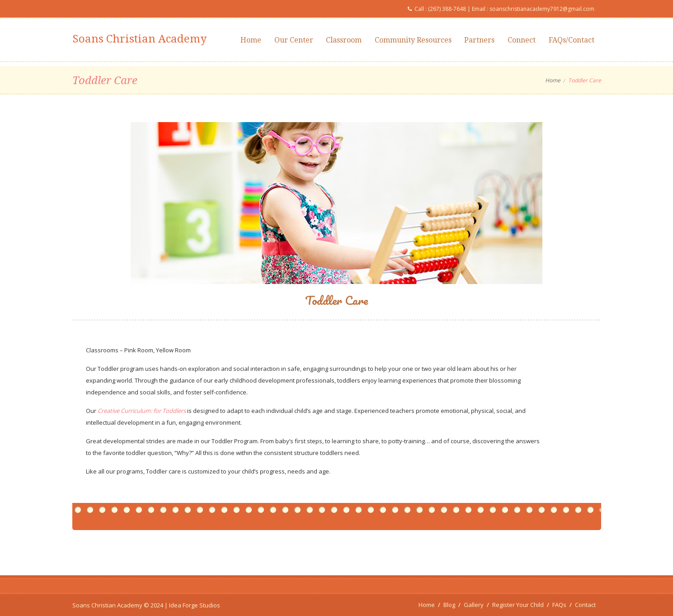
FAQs (559, 605)
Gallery (474, 605)
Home (251, 40)
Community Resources (413, 40)
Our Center (294, 40)
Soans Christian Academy (139, 39)
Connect (522, 40)
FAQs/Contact (572, 40)
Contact (585, 605)
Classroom (344, 40)
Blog (449, 605)
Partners (479, 40)
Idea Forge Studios (195, 605)
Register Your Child (518, 605)
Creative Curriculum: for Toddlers (142, 411)
